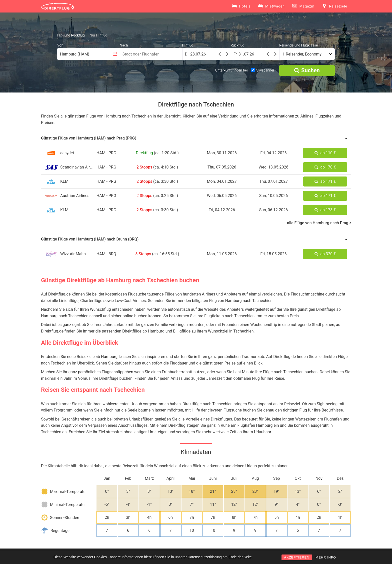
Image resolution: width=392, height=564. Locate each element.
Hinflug (188, 45)
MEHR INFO (326, 557)
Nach (124, 45)
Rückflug (237, 45)
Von (60, 45)
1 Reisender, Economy (302, 54)
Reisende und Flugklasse (298, 45)
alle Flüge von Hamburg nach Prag (319, 223)
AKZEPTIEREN (297, 557)
